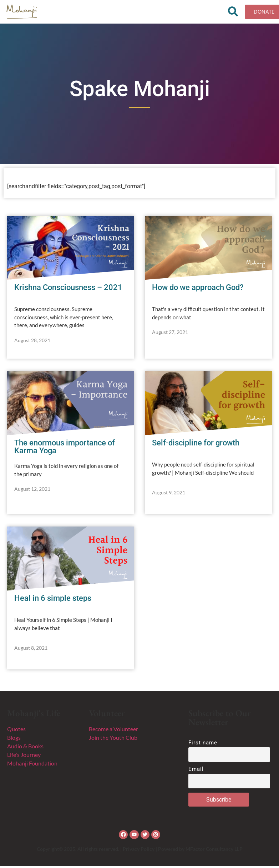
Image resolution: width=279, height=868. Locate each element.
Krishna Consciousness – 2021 (68, 290)
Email (196, 772)
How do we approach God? (198, 290)
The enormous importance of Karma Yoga (65, 449)
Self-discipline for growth (196, 445)
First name (203, 745)
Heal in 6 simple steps (53, 600)
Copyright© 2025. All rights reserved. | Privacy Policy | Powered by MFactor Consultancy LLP (140, 851)
